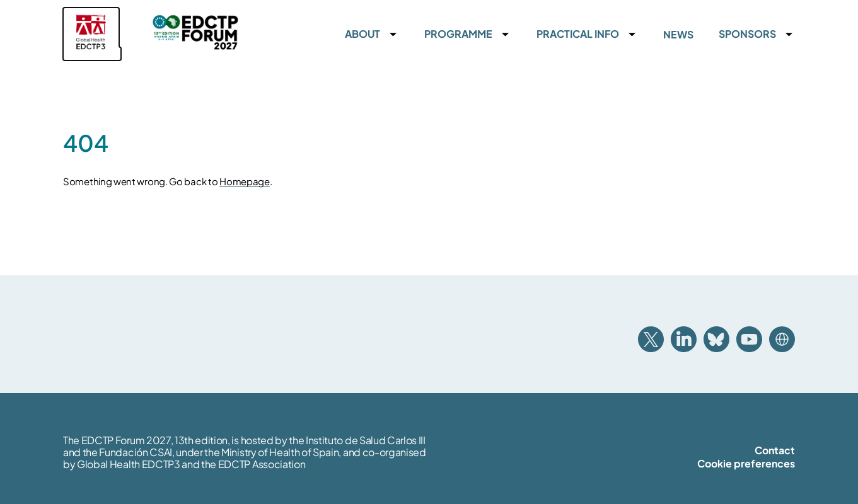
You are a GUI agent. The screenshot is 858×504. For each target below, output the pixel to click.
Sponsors (747, 34)
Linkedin (684, 339)
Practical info (578, 34)
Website (782, 339)
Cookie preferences (746, 463)
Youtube (749, 339)
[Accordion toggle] (393, 34)
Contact (775, 450)
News (678, 34)
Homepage (245, 181)
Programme (458, 34)
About (362, 34)
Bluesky (716, 339)
